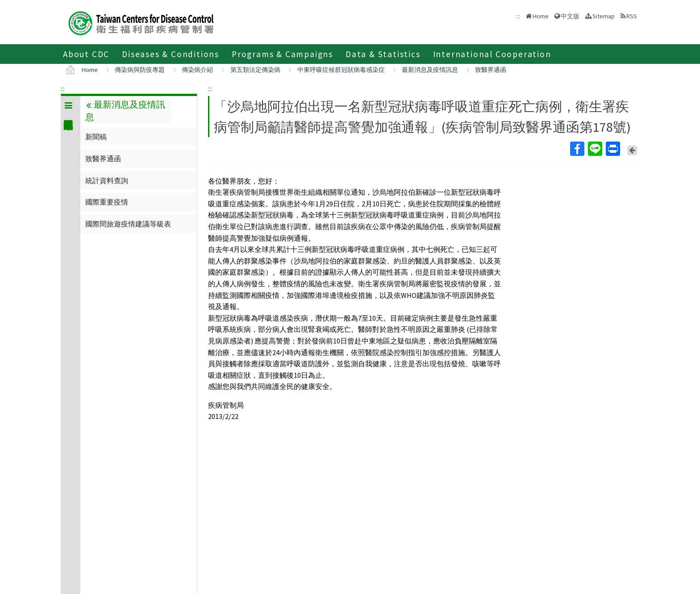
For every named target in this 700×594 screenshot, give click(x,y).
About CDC (86, 54)
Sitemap (604, 16)
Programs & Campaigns (282, 54)
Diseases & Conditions (171, 54)
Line (595, 149)
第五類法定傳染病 (255, 70)
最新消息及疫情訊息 (430, 70)
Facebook (577, 149)
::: (63, 88)
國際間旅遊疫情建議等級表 (128, 224)
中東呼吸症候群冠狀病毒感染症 (341, 70)
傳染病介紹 (197, 70)
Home (541, 16)
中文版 (570, 16)
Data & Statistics (383, 54)
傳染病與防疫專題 (140, 70)
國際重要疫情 (107, 202)
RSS (632, 16)
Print (612, 149)
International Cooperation (492, 54)
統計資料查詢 (107, 180)
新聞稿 (96, 137)
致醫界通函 (491, 70)
